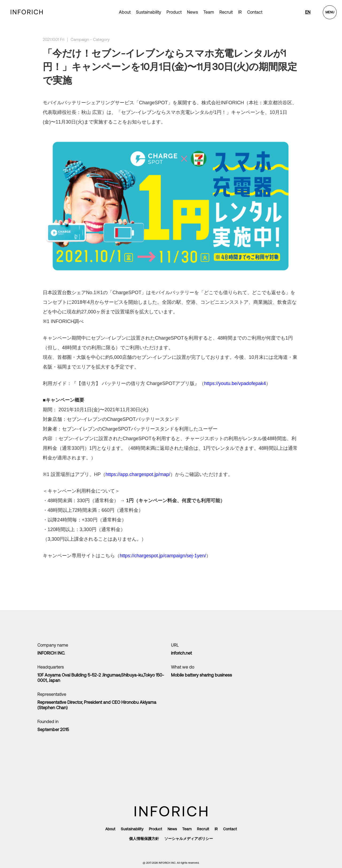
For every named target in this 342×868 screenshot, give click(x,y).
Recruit (226, 12)
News (193, 12)
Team (209, 12)
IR (240, 12)
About (125, 12)
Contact (255, 12)
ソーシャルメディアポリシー (189, 839)
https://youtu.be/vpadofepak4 (235, 383)
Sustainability (149, 12)
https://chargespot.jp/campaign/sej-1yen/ (163, 556)
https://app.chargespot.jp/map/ (138, 474)
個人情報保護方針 (144, 839)
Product (156, 829)
